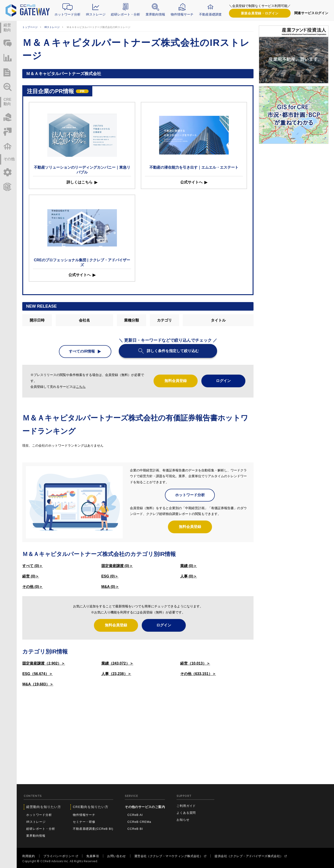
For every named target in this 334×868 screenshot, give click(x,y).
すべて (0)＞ (32, 566)
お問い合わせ (117, 856)
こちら (81, 387)
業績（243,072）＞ (117, 663)
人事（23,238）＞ (116, 674)
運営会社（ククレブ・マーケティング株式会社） (169, 856)
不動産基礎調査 (210, 14)
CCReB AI (135, 815)
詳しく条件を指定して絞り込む (173, 351)
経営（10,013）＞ (195, 663)
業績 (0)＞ (189, 566)
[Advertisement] (138, 726)
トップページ (30, 27)
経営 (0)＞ (31, 576)
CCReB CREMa (139, 822)
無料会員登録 (176, 381)
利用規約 (29, 856)
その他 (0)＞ (32, 587)
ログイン (260, 13)
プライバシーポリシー (59, 856)
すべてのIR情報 (82, 351)
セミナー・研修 (84, 822)
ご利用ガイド (186, 806)
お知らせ (183, 820)
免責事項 (93, 856)
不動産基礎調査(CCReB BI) (93, 829)
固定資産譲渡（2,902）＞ (44, 663)
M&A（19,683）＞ (38, 684)
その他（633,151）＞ (198, 674)
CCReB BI (135, 829)
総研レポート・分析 (125, 14)
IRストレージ (96, 14)
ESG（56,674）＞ (37, 674)
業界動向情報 (155, 14)
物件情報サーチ (182, 14)
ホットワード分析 (67, 14)
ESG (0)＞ (110, 576)
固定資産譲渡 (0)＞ (117, 566)
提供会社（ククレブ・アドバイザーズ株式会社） (249, 856)
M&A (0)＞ (110, 587)
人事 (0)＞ (189, 576)
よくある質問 (186, 813)
